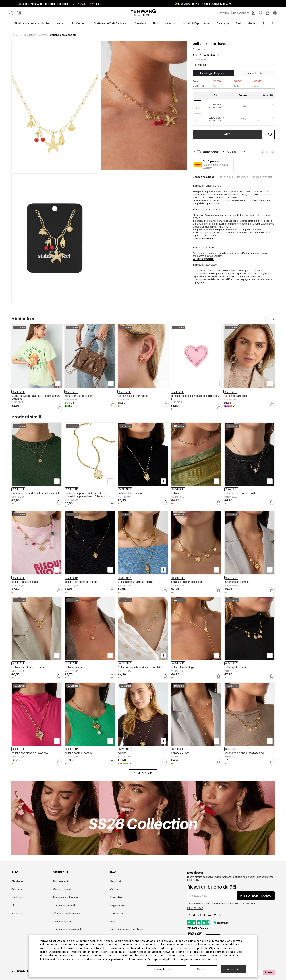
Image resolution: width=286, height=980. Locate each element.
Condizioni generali (64, 905)
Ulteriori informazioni (203, 238)
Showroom (18, 913)
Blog (14, 905)
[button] (260, 106)
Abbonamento (61, 881)
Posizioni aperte (62, 921)
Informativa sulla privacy (67, 913)
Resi (113, 921)
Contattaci (18, 889)
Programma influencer (65, 897)
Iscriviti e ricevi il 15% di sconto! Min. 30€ (204, 4)
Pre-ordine (116, 897)
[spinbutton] (265, 106)
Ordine (114, 889)
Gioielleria (29, 35)
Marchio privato (62, 889)
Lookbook (18, 897)
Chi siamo (17, 881)
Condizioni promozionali (67, 929)
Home (16, 35)
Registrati (116, 881)
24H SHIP (201, 65)
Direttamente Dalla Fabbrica (127, 929)
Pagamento (117, 905)
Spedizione (117, 913)
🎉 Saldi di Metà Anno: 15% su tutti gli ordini (43, 4)
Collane (42, 35)
